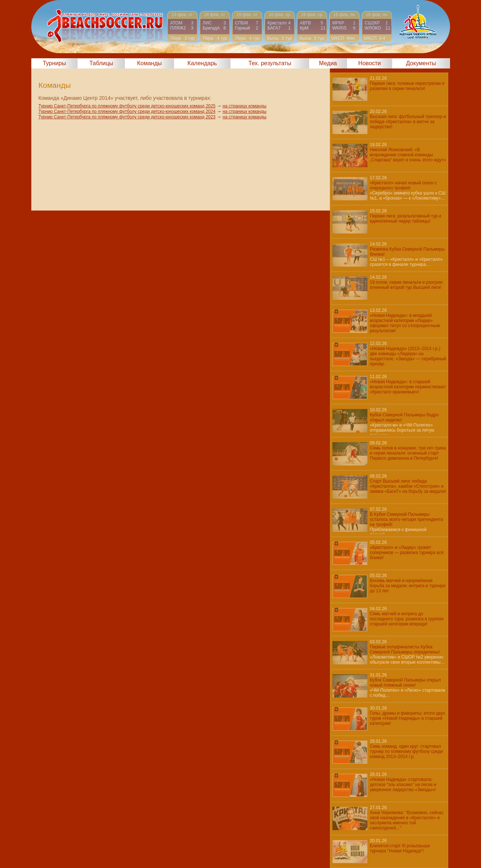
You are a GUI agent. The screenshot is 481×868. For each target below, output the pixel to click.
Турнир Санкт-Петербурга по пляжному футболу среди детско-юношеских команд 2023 (127, 117)
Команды (149, 63)
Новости (370, 63)
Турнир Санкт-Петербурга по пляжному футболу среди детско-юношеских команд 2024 (127, 111)
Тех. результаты (270, 63)
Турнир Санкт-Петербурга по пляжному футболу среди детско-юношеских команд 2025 (127, 106)
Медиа (328, 63)
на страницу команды (244, 106)
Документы (421, 63)
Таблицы (101, 63)
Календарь (202, 63)
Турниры (54, 63)
